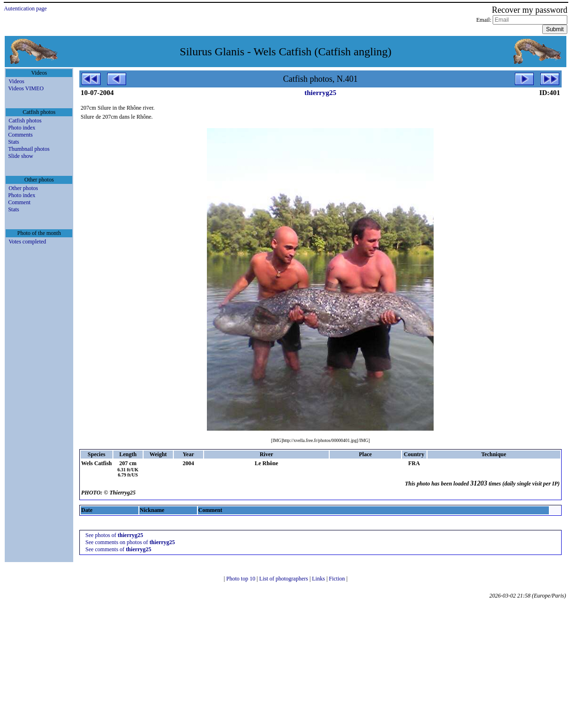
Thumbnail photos (29, 149)
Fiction (337, 579)
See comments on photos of (130, 542)
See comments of (119, 549)
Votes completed (27, 242)
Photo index (22, 128)
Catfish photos (25, 121)
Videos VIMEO (26, 88)
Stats (13, 142)
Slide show (21, 156)
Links (319, 579)
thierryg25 (320, 93)
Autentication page (25, 9)
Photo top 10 (241, 579)
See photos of (114, 535)
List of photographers (284, 579)
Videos (16, 81)
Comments (20, 135)
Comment (19, 202)
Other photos (23, 188)
